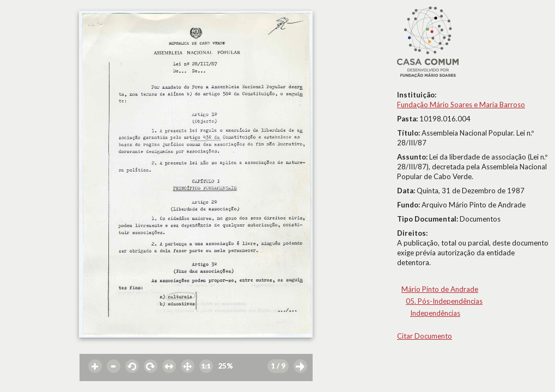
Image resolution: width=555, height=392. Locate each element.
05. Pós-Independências (444, 301)
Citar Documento (425, 336)
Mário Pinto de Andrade (440, 289)
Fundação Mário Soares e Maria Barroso (461, 105)
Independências (435, 313)
